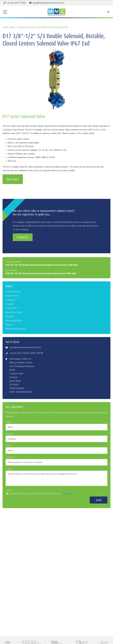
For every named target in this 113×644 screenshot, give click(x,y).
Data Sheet (13, 179)
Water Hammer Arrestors (16, 329)
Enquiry (9, 469)
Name (9, 422)
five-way (31, 27)
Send (99, 500)
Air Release (10, 300)
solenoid (21, 27)
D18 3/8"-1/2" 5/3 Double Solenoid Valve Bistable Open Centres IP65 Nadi (41, 273)
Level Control (11, 308)
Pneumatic (10, 316)
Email (9, 445)
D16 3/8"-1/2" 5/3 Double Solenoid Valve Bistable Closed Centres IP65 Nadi (42, 265)
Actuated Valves (12, 296)
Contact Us (23, 237)
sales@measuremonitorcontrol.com (25, 347)
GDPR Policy (68, 494)
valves (13, 27)
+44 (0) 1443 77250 (18, 353)
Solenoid (9, 325)
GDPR (9, 491)
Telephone (11, 457)
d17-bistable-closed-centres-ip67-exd (52, 27)
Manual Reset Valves (14, 312)
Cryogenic (10, 304)
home (6, 27)
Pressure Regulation (14, 321)
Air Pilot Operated (13, 292)
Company (10, 434)
